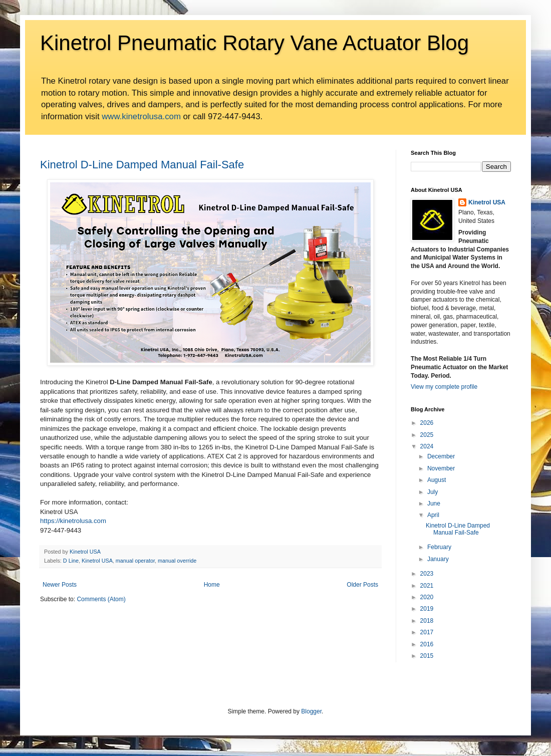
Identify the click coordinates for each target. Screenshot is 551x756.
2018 (427, 621)
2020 (427, 597)
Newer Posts (60, 585)
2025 (427, 435)
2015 (427, 656)
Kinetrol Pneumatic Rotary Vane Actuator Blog (254, 43)
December (441, 456)
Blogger (311, 711)
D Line (71, 561)
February (439, 547)
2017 (427, 632)
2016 (427, 644)
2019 (427, 609)
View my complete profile (444, 387)
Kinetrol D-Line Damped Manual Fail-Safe (142, 165)
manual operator (135, 561)
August (437, 480)
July (433, 492)
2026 (427, 423)
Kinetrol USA (97, 561)
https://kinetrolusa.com (73, 521)
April (433, 515)
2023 (427, 574)
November (441, 468)
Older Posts (362, 585)
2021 (427, 586)
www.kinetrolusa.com (141, 116)
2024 (427, 446)
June (434, 503)
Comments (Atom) (101, 599)
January (438, 559)
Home (212, 585)
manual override (177, 561)
